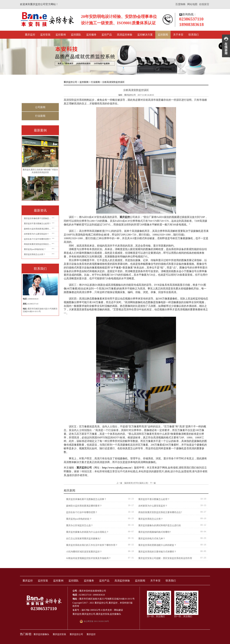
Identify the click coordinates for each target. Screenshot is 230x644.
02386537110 (33, 304)
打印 (136, 483)
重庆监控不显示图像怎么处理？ (37, 224)
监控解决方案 (145, 35)
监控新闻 (163, 35)
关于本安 (178, 35)
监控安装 (45, 35)
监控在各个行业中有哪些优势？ (37, 239)
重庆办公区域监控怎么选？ (80, 525)
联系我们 (194, 35)
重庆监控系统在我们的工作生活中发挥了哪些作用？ (92, 545)
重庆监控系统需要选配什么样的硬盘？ (157, 545)
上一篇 (119, 483)
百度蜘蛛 (180, 4)
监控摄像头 (115, 614)
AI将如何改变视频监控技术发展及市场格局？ (89, 558)
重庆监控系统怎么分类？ (34, 254)
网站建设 (119, 610)
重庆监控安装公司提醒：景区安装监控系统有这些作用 (165, 558)
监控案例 (61, 35)
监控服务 (91, 35)
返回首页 (129, 483)
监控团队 (76, 35)
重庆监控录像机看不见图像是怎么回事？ (38, 218)
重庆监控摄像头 (41, 634)
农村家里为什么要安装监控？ (36, 234)
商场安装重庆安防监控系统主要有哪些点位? (38, 244)
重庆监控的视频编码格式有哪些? (154, 532)
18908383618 (33, 299)
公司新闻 (40, 107)
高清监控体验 (125, 35)
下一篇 (153, 483)
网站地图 (192, 4)
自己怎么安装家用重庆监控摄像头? (83, 539)
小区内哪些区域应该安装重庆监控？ (84, 552)
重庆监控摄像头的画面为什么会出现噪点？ (87, 532)
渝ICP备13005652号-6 (92, 610)
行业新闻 (40, 116)
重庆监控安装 (103, 614)
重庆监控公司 (70, 82)
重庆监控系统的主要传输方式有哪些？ (157, 552)
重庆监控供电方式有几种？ (152, 539)
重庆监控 (30, 35)
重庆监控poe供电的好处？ (35, 249)
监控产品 (107, 35)
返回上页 (144, 483)
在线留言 (204, 4)
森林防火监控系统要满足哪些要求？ (38, 229)
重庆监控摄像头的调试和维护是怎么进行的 (160, 525)
